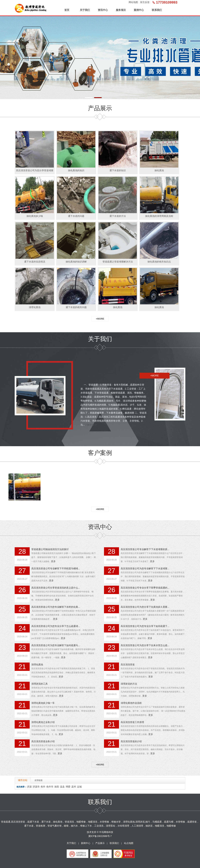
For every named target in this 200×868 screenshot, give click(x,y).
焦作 (43, 787)
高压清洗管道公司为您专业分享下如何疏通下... (145, 626)
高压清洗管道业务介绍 (43, 741)
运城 (79, 787)
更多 (53, 561)
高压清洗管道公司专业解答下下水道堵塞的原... (145, 549)
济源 (29, 787)
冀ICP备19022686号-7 (100, 836)
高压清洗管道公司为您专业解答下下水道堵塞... (145, 568)
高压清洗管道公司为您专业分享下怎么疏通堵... (56, 626)
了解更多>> (91, 425)
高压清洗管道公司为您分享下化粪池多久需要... (145, 607)
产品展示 (100, 843)
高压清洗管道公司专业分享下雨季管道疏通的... (145, 588)
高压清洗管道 (128, 665)
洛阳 (57, 787)
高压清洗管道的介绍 (131, 741)
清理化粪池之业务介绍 (43, 722)
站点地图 (129, 843)
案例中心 (139, 10)
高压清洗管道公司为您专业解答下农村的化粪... (56, 607)
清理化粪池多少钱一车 (43, 703)
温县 (62, 787)
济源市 (36, 787)
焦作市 (50, 787)
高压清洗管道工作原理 (132, 722)
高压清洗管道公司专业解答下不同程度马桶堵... (56, 568)
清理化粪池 (37, 665)
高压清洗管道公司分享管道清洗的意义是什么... (56, 588)
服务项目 (121, 10)
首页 (67, 10)
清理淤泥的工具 (39, 684)
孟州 (74, 787)
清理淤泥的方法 (129, 684)
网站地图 (133, 2)
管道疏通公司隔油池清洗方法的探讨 (50, 549)
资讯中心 (103, 10)
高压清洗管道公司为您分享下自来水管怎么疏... (145, 645)
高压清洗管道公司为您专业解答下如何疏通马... (56, 645)
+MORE (100, 319)
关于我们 (85, 10)
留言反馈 (145, 2)
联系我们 (157, 10)
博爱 (68, 787)
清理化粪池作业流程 (131, 703)
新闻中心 (86, 843)
